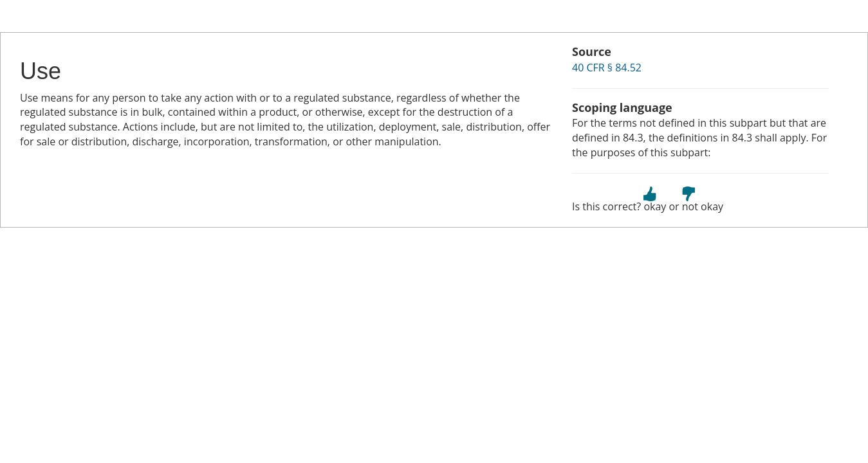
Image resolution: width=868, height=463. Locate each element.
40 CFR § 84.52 (607, 68)
